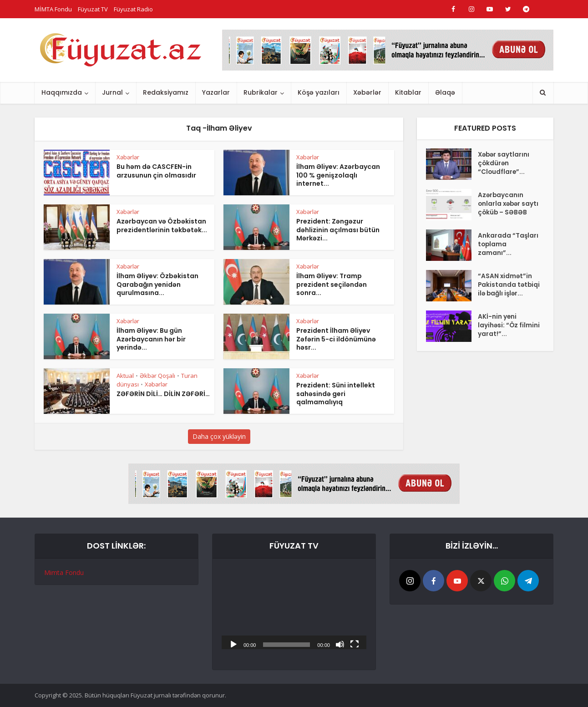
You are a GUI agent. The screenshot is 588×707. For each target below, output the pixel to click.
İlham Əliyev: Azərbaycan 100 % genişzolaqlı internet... (338, 175)
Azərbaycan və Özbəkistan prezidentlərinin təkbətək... (162, 226)
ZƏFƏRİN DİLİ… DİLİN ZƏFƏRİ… (163, 394)
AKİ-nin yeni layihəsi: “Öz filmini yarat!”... (503, 341)
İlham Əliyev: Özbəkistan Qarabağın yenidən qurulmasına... (157, 285)
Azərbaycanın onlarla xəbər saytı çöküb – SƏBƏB (501, 209)
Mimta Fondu (64, 572)
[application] (294, 608)
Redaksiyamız (166, 92)
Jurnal (112, 92)
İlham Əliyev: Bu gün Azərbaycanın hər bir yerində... (151, 339)
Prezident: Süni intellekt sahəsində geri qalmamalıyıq (336, 394)
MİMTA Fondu (53, 9)
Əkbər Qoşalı (157, 376)
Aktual (125, 376)
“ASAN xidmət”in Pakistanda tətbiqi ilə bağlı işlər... (505, 298)
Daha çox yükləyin (219, 436)
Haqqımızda (62, 92)
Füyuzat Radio (133, 9)
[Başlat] (233, 644)
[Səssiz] (340, 644)
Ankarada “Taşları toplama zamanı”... (508, 253)
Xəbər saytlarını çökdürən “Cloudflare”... (504, 164)
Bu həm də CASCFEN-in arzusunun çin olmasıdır (156, 171)
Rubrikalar (261, 92)
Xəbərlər (367, 92)
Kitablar (408, 92)
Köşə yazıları (319, 92)
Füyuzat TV (93, 9)
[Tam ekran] (355, 644)
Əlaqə (445, 92)
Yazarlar (216, 92)
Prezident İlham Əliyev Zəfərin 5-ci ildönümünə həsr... (336, 339)
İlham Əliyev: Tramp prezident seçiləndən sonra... (332, 285)
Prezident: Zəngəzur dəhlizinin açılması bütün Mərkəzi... (338, 230)
